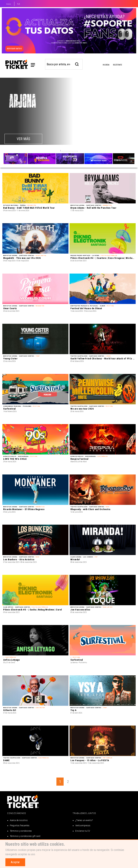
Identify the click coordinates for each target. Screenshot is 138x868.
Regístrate (118, 65)
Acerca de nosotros (19, 820)
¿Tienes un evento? (84, 820)
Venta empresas (83, 825)
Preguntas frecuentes (20, 825)
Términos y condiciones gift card (25, 836)
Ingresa (103, 65)
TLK (19, 4)
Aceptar (15, 862)
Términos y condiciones (21, 831)
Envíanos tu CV (83, 831)
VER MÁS (23, 139)
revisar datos (14, 49)
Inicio (9, 4)
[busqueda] (77, 64)
